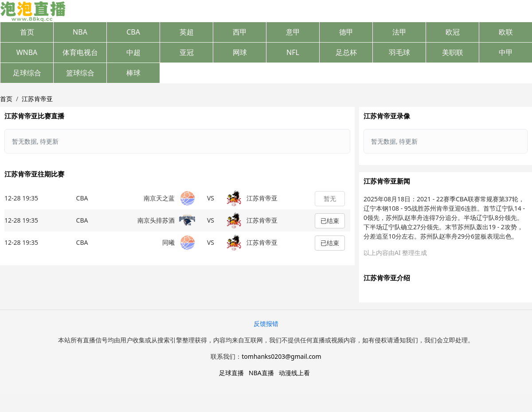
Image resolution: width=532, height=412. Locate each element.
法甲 (399, 32)
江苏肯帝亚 (37, 99)
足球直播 (231, 373)
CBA (133, 32)
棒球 (133, 73)
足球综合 (27, 73)
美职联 (453, 52)
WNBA (27, 52)
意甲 (293, 32)
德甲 (346, 32)
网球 (240, 52)
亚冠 (187, 52)
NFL (293, 52)
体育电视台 (80, 52)
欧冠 (453, 32)
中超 (133, 52)
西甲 (240, 32)
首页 (27, 32)
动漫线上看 (294, 373)
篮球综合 (80, 73)
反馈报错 (266, 324)
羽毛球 (399, 52)
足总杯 (346, 52)
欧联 (506, 32)
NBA (80, 32)
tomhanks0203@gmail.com (281, 356)
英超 (187, 32)
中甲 (506, 52)
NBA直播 (261, 373)
